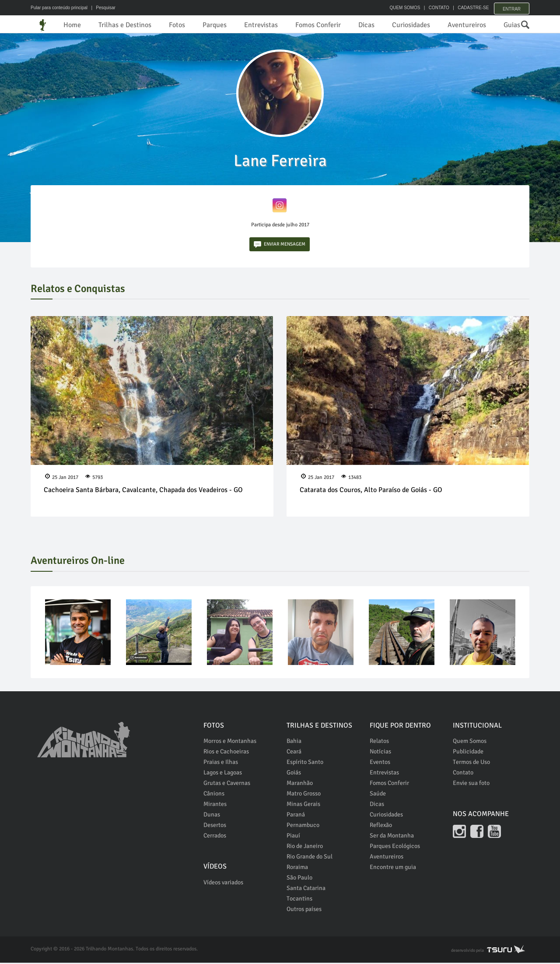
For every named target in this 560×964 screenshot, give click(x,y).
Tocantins (299, 900)
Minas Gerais (303, 805)
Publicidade (468, 753)
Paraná (296, 816)
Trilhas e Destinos (125, 25)
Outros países (304, 910)
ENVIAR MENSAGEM (280, 246)
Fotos (177, 25)
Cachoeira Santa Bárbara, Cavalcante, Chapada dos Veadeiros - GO (143, 492)
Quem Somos (470, 742)
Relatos (379, 742)
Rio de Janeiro (305, 847)
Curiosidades (411, 25)
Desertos (215, 826)
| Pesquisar (102, 8)
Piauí (293, 837)
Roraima (297, 868)
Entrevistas (261, 25)
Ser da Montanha (392, 837)
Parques (215, 25)
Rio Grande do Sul (310, 858)
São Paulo (299, 879)
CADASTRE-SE (469, 8)
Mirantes (215, 805)
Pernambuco (303, 826)
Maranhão (300, 784)
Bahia (294, 742)
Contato (463, 774)
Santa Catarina (306, 889)
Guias (512, 25)
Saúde (378, 795)
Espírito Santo (305, 763)
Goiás (294, 774)
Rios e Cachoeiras (226, 753)
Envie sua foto (471, 784)
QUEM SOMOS (400, 8)
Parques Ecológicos (395, 847)
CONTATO (434, 8)
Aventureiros (467, 25)
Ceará (294, 753)
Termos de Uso (471, 763)
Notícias (380, 753)
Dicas (366, 25)
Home (72, 25)
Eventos (380, 763)
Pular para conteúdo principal (59, 8)
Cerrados (215, 837)
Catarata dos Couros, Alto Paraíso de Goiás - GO (371, 492)
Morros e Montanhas (230, 742)
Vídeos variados (223, 884)
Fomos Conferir (318, 25)
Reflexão (381, 826)
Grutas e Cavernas (227, 784)
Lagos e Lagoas (223, 774)
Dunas (212, 816)
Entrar (512, 8)
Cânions (214, 795)
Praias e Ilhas (221, 763)
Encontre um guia (393, 868)
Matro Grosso (304, 795)
